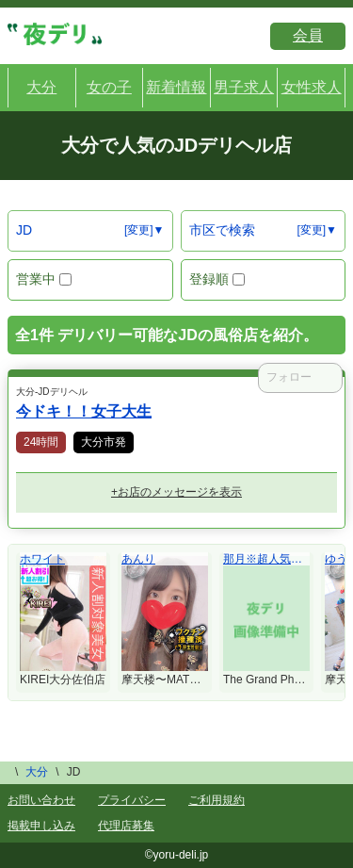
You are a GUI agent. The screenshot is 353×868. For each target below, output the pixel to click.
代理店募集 (126, 826)
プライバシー (132, 800)
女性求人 (312, 87)
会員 (308, 35)
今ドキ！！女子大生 (84, 411)
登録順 (217, 279)
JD (24, 230)
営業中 (44, 279)
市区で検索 (222, 230)
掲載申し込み (41, 826)
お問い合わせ (41, 800)
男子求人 (244, 87)
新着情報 (176, 87)
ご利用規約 (217, 800)
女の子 (109, 87)
